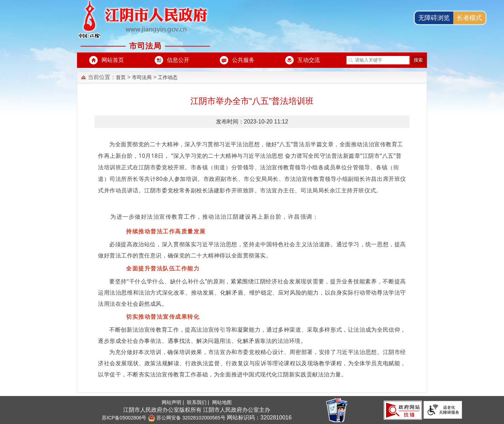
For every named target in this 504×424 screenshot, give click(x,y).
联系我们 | (199, 402)
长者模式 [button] (469, 18)
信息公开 (178, 60)
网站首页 (113, 60)
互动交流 (309, 60)
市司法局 (142, 77)
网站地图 (222, 402)
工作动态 (168, 77)
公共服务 (243, 60)
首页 (121, 77)
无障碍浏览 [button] (434, 18)
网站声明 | (173, 402)
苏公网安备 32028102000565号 (187, 418)
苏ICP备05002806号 (124, 418)
